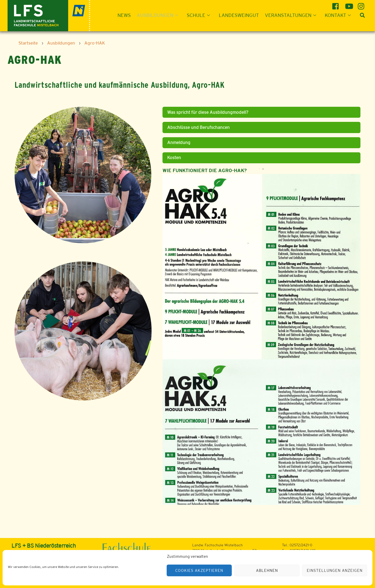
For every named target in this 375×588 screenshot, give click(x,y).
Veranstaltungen (292, 15)
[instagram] (362, 4)
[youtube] (349, 4)
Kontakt (339, 15)
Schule (200, 15)
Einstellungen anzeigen (335, 570)
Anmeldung (179, 142)
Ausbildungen (159, 15)
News (124, 15)
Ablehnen (267, 570)
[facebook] (336, 4)
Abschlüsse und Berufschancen (198, 127)
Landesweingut (239, 15)
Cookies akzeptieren (199, 570)
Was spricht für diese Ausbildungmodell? (208, 112)
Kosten (174, 158)
